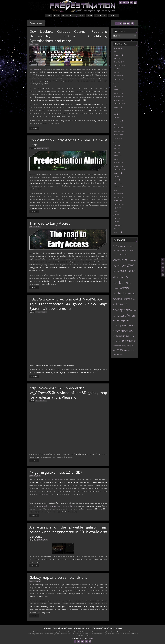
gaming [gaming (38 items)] (125, 288)
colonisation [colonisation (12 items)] (124, 251)
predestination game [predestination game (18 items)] (122, 336)
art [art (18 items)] (125, 246)
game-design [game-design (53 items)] (120, 271)
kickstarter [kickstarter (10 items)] (133, 310)
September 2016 (119, 79)
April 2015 (117, 117)
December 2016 (119, 76)
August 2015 (118, 107)
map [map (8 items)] (114, 316)
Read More (34, 128)
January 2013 (118, 190)
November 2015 (119, 100)
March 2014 (118, 156)
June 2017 (117, 69)
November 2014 (119, 131)
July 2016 (117, 83)
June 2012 (117, 215)
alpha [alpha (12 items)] (121, 246)
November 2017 (119, 62)
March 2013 (118, 183)
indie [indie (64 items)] (127, 293)
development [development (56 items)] (121, 259)
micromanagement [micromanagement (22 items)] (121, 320)
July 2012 (117, 211)
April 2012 (117, 222)
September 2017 (119, 65)
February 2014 (118, 159)
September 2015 (119, 104)
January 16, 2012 (41, 312)
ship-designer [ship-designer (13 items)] (128, 346)
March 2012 (118, 225)
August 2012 (118, 208)
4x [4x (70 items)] (117, 246)
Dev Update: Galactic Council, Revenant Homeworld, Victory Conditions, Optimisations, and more (68, 36)
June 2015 (117, 114)
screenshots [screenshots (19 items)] (118, 345)
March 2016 (118, 90)
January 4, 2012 (35, 581)
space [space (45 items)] (120, 350)
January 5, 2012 (35, 476)
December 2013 (119, 163)
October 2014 (118, 135)
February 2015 (118, 121)
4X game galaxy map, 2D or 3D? (56, 472)
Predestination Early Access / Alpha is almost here (68, 142)
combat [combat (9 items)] (131, 251)
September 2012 (119, 204)
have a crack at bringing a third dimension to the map (57, 506)
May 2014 (117, 149)
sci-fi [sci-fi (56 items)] (120, 341)
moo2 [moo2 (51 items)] (116, 325)
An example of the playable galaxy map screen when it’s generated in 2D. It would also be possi (68, 532)
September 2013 (119, 169)
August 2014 (118, 138)
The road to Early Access (50, 223)
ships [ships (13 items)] (114, 350)
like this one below (42, 494)
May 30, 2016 (34, 44)
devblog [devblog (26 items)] (123, 254)
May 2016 (117, 86)
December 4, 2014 (43, 148)
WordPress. (90, 638)
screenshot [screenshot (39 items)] (129, 341)
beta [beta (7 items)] (128, 247)
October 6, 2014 (35, 227)
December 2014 (119, 128)
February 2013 (118, 187)
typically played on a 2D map (53, 479)
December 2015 (119, 97)
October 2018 (118, 55)
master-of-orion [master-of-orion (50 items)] (125, 316)
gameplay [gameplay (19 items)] (117, 288)
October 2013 (118, 166)
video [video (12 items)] (122, 355)
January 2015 (118, 124)
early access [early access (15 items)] (117, 265)
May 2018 (117, 58)
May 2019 (117, 51)
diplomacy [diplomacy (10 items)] (133, 260)
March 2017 (118, 72)
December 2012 (119, 194)
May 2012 (117, 218)
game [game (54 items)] (131, 265)
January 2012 (118, 232)
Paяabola (82, 638)
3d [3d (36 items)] (114, 246)
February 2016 (118, 93)
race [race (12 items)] (132, 336)
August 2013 (118, 173)
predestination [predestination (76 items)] (123, 331)
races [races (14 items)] (115, 341)
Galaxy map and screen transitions (58, 577)
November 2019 (119, 48)
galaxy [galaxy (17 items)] (124, 265)
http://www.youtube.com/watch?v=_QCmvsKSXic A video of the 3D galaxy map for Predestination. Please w (68, 393)
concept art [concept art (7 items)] (116, 255)
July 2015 (117, 110)
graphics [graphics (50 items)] (118, 293)
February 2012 (118, 228)
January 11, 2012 (41, 401)
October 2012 (118, 201)
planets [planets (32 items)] (131, 325)
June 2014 (117, 145)
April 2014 (117, 152)
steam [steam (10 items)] (126, 350)
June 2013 (117, 176)
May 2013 (117, 180)
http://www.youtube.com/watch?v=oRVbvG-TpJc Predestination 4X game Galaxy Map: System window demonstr (68, 304)
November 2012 (119, 197)
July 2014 (117, 142)
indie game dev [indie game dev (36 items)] (127, 299)
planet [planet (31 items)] (123, 325)
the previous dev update (39, 69)
